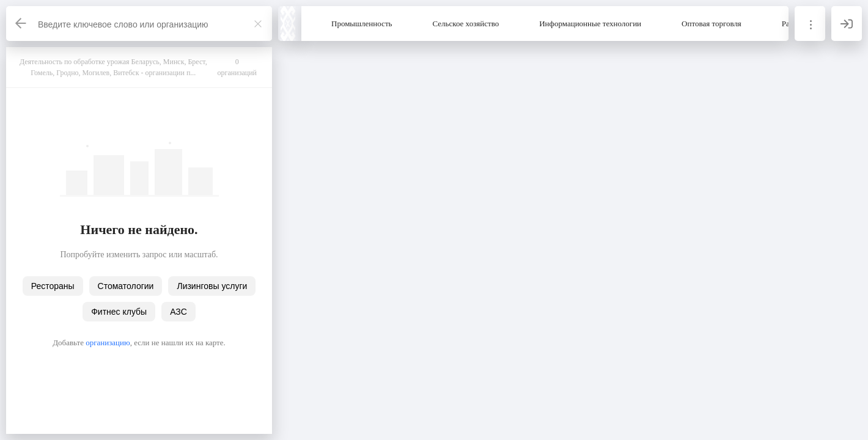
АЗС (178, 312)
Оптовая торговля (712, 24)
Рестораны (53, 286)
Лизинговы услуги (212, 286)
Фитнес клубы (119, 312)
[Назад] (21, 24)
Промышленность (362, 24)
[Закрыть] (258, 24)
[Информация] (810, 24)
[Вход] (847, 24)
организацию (108, 343)
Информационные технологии (590, 24)
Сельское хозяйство (466, 24)
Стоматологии (126, 286)
